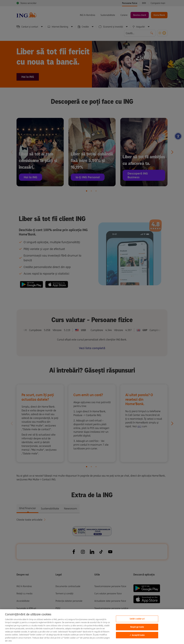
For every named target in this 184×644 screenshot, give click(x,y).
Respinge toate (137, 627)
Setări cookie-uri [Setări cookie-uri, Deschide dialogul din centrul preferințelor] (137, 619)
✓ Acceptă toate (137, 635)
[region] (92, 627)
